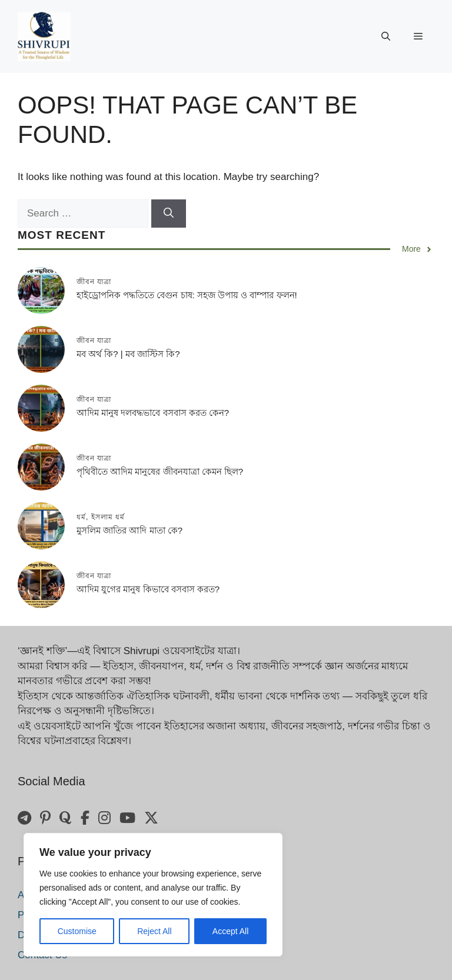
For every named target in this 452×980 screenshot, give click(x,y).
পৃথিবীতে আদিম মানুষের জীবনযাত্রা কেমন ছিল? (160, 471)
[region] (153, 895)
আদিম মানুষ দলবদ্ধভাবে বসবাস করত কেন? (153, 413)
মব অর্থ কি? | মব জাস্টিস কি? (128, 354)
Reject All (154, 931)
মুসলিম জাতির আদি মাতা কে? (129, 530)
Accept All (230, 931)
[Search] (169, 214)
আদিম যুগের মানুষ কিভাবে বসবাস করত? (148, 589)
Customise (77, 931)
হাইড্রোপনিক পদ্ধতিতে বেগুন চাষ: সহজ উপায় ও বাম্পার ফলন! (187, 295)
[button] (386, 36)
